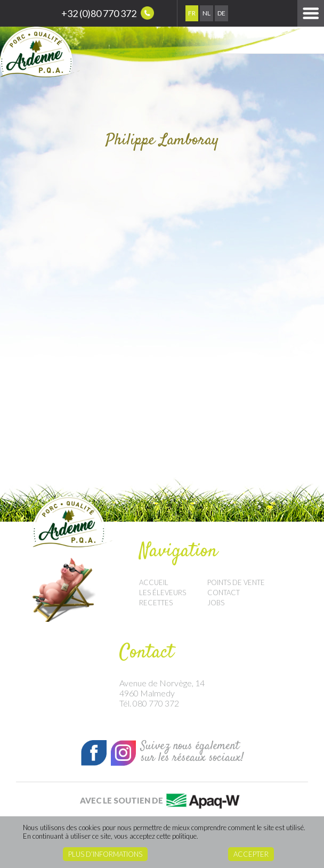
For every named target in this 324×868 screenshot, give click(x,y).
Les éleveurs (163, 593)
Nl (206, 13)
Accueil (154, 582)
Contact (224, 593)
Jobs (216, 603)
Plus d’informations (105, 854)
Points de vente (236, 582)
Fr (192, 13)
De (221, 13)
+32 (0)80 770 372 (108, 13)
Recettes (156, 603)
